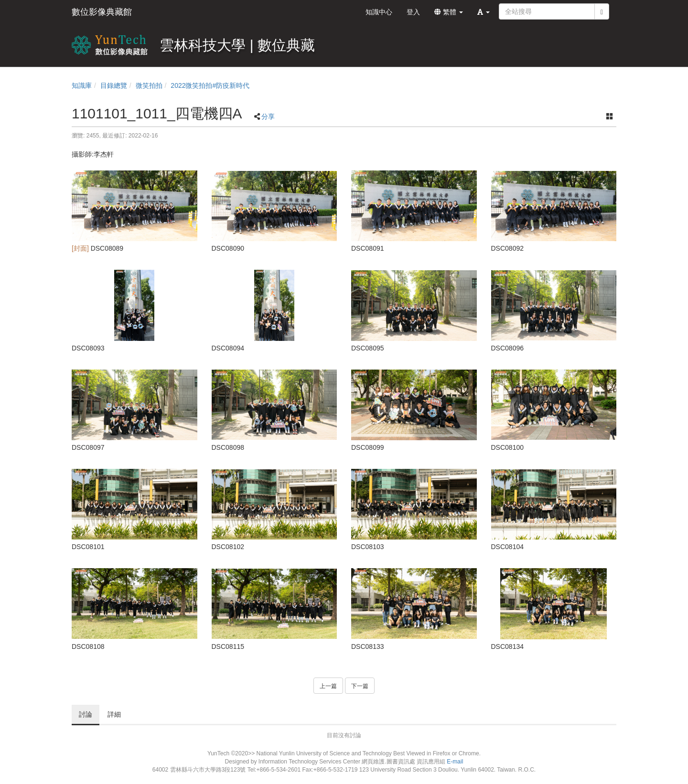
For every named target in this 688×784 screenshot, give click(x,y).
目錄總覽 (114, 85)
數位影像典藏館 (102, 12)
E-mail (455, 762)
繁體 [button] (449, 12)
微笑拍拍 (149, 85)
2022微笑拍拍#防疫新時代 (210, 85)
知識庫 (82, 85)
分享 (268, 117)
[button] (484, 12)
